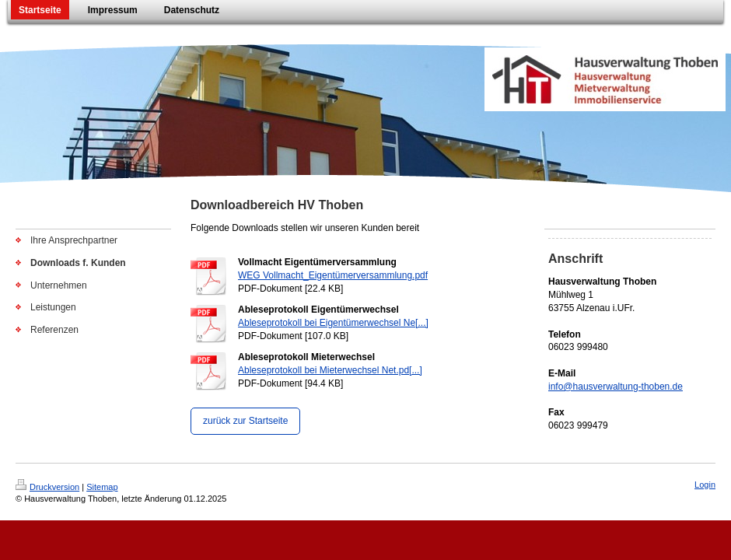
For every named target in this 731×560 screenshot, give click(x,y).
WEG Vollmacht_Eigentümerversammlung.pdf (333, 275)
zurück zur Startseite (245, 421)
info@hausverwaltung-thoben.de (616, 387)
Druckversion (47, 487)
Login (705, 485)
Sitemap (102, 487)
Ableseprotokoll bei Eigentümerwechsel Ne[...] (333, 323)
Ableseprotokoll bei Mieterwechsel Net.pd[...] (330, 370)
